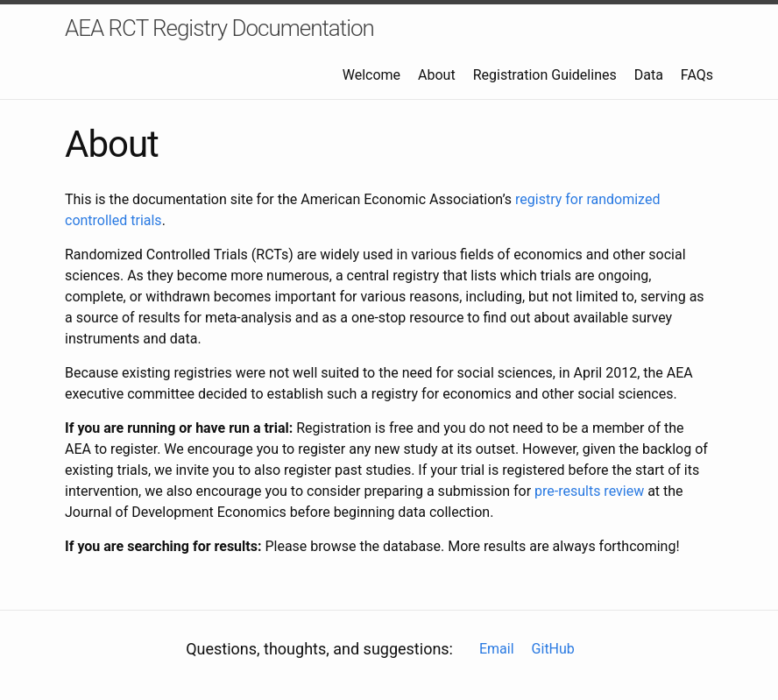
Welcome (371, 75)
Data (649, 75)
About (437, 75)
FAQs (697, 75)
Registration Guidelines (545, 75)
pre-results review (589, 491)
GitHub (553, 649)
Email (497, 649)
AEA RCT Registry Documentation (219, 28)
